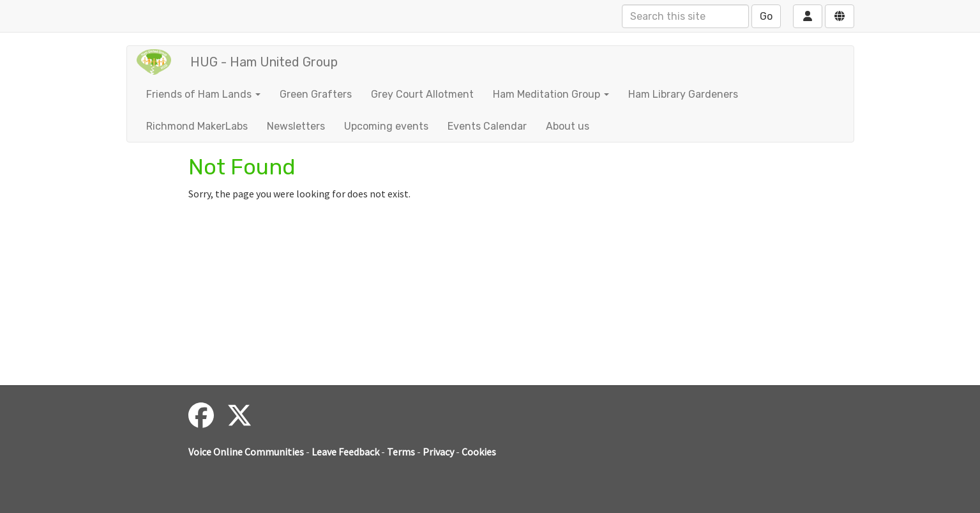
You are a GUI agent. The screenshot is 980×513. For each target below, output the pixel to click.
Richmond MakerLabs (197, 126)
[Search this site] (685, 16)
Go (766, 16)
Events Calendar (487, 126)
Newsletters (296, 126)
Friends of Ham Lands (203, 94)
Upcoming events (386, 126)
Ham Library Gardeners (683, 94)
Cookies (479, 452)
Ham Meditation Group (551, 94)
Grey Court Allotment (422, 94)
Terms (401, 452)
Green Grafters (316, 94)
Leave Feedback (345, 452)
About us (568, 126)
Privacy (438, 452)
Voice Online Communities (246, 452)
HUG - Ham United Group (264, 62)
